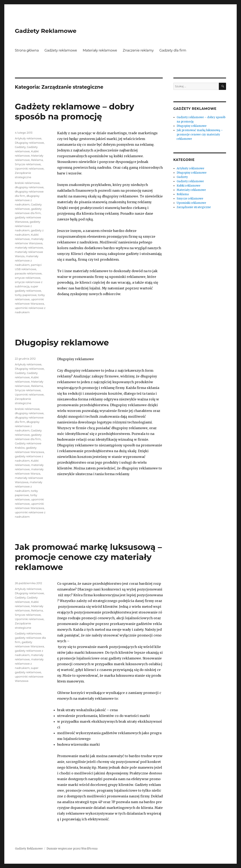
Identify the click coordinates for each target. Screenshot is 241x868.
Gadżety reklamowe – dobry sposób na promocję (75, 111)
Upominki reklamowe (29, 169)
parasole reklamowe (28, 273)
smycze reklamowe (28, 278)
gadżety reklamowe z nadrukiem (28, 226)
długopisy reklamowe (29, 187)
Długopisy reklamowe (30, 143)
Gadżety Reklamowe (46, 31)
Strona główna (27, 50)
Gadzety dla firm (173, 50)
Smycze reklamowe (28, 164)
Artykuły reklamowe (28, 138)
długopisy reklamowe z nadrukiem (27, 200)
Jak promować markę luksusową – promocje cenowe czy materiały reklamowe (88, 557)
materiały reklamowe (29, 248)
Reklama (37, 160)
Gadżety (20, 147)
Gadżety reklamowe (61, 50)
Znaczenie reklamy (138, 50)
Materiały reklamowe (100, 50)
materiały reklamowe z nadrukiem (27, 260)
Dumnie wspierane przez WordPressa (72, 849)
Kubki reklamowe (189, 186)
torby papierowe (26, 295)
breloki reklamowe (27, 183)
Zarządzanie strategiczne (194, 207)
